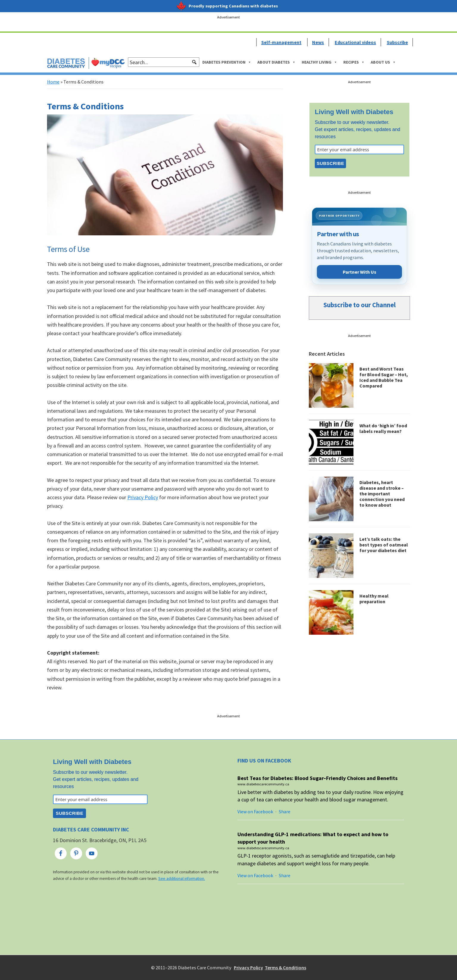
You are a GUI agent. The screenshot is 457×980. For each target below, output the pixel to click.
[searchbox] (164, 62)
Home (53, 82)
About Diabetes (277, 62)
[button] (194, 62)
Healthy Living (320, 62)
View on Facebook (255, 812)
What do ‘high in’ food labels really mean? (383, 428)
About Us (383, 62)
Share (285, 812)
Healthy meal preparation (374, 599)
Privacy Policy (143, 497)
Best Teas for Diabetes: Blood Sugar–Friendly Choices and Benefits (317, 778)
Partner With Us (360, 272)
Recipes (354, 62)
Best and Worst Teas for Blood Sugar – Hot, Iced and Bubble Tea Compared (384, 377)
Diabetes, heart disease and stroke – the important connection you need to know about (382, 494)
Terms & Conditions (285, 968)
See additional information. (182, 879)
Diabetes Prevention (227, 62)
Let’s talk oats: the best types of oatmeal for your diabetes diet (384, 545)
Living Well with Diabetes (354, 112)
